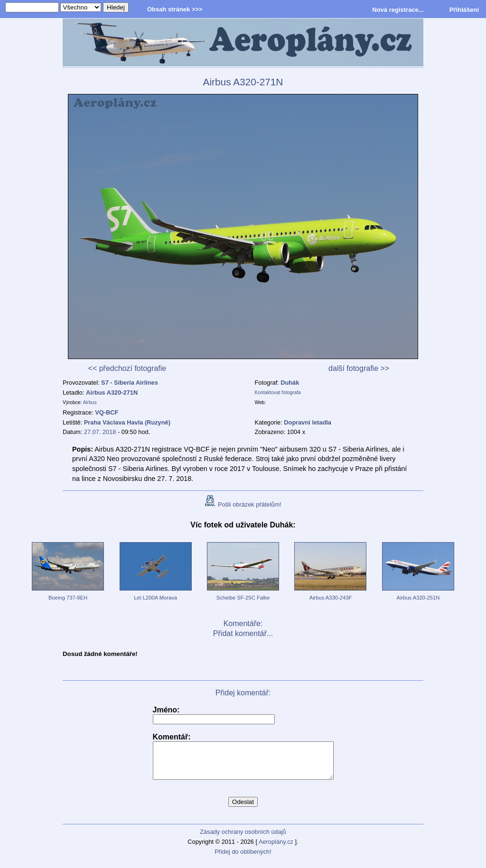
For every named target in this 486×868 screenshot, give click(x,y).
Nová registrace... (398, 10)
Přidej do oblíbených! (243, 859)
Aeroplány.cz (276, 849)
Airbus (90, 402)
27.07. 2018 (100, 432)
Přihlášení (464, 10)
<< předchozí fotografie (127, 368)
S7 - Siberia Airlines (130, 383)
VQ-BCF (107, 412)
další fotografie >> (359, 368)
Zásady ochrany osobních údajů (243, 839)
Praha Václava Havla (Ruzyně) (127, 422)
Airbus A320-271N (112, 392)
